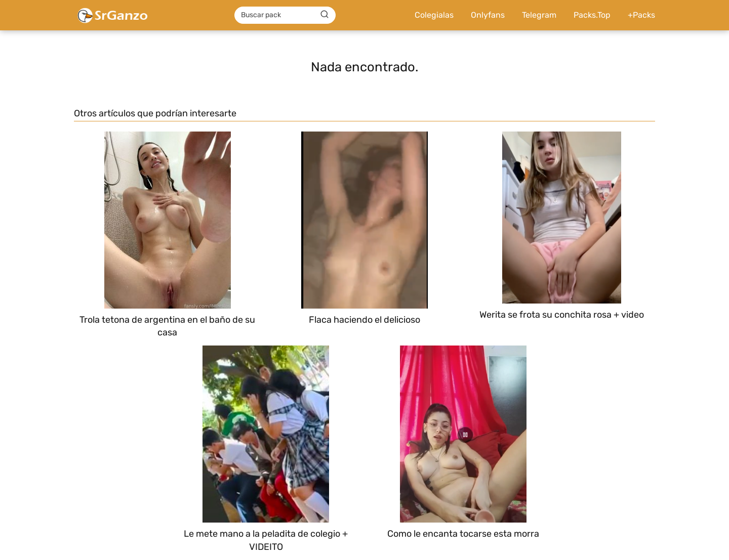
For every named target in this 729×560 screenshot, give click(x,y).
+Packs (641, 15)
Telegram (539, 15)
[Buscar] (325, 15)
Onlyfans (488, 15)
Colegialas (434, 15)
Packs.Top (592, 15)
